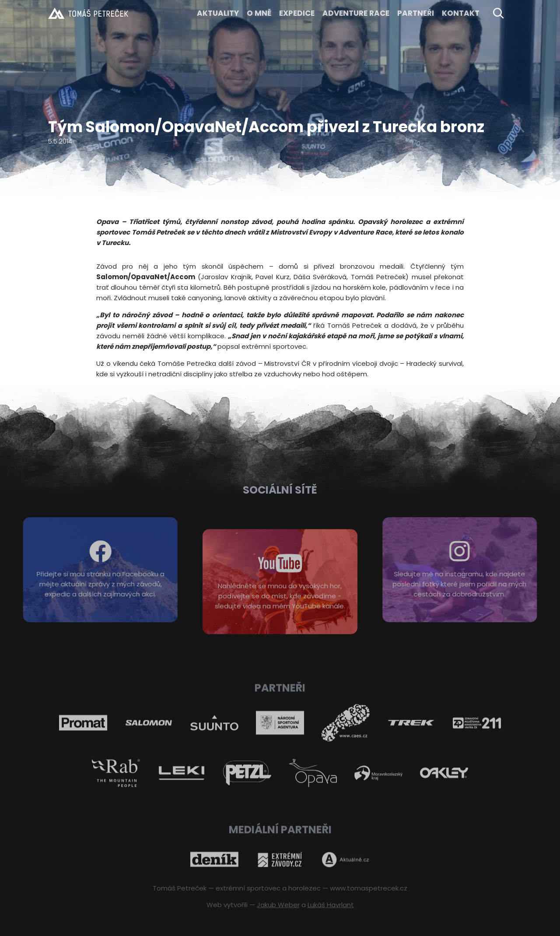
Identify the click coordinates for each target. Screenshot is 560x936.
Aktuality (218, 13)
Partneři (416, 13)
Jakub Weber (278, 905)
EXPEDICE (297, 13)
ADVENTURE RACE (356, 13)
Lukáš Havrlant (331, 905)
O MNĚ (259, 13)
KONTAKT (461, 13)
